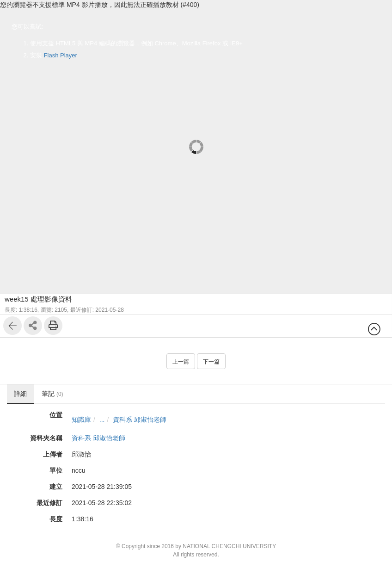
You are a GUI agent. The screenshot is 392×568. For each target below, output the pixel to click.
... (102, 420)
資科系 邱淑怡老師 (140, 420)
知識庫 (81, 420)
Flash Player (61, 55)
